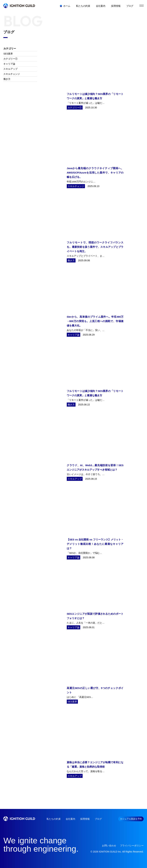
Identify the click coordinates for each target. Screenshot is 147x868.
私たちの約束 (54, 819)
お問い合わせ (109, 846)
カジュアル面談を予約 (131, 819)
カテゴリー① (10, 59)
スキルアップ (10, 69)
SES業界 (8, 54)
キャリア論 (9, 64)
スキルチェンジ (12, 74)
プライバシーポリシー (132, 846)
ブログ (98, 819)
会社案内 (70, 819)
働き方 (7, 79)
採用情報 (85, 819)
